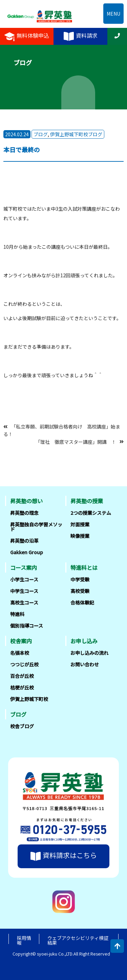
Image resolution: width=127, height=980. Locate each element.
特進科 (17, 614)
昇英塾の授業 (87, 501)
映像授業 (80, 536)
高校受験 (80, 591)
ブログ (41, 134)
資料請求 (81, 36)
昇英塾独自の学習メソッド (36, 527)
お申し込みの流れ (89, 653)
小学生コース (24, 579)
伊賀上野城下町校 (29, 699)
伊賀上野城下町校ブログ (76, 134)
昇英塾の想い (26, 501)
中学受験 (80, 579)
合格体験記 (82, 602)
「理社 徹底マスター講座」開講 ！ (76, 441)
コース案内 (24, 567)
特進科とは (84, 567)
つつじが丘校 (24, 664)
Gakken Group (27, 552)
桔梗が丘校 (22, 687)
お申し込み (84, 641)
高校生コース (24, 602)
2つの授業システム (91, 513)
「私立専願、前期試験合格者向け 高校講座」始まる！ (62, 430)
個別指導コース (27, 626)
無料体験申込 (27, 36)
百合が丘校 (22, 676)
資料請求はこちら (64, 856)
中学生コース (24, 591)
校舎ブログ (22, 726)
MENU (113, 14)
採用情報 (24, 940)
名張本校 (20, 653)
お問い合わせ (85, 664)
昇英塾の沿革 (24, 541)
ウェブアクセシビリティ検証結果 (78, 940)
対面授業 (80, 524)
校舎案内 (21, 641)
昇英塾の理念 (24, 513)
